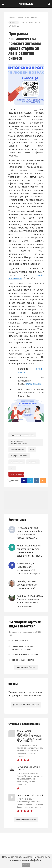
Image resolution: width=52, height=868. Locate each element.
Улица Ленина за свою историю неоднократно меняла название (25, 694)
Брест (32, 450)
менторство (33, 462)
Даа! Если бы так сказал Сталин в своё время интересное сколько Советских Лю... (30, 601)
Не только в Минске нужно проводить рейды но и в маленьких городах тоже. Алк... (29, 533)
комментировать (17, 474)
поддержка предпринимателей (22, 435)
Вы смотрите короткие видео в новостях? (25, 624)
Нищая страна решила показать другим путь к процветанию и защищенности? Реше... (30, 551)
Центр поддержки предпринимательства (19, 442)
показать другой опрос (26, 667)
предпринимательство (19, 456)
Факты (13, 684)
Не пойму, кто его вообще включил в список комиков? (27, 585)
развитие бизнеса (17, 450)
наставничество (17, 462)
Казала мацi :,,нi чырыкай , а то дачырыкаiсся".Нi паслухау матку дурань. (29, 569)
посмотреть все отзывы (26, 819)
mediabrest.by (26, 4)
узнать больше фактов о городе (26, 705)
